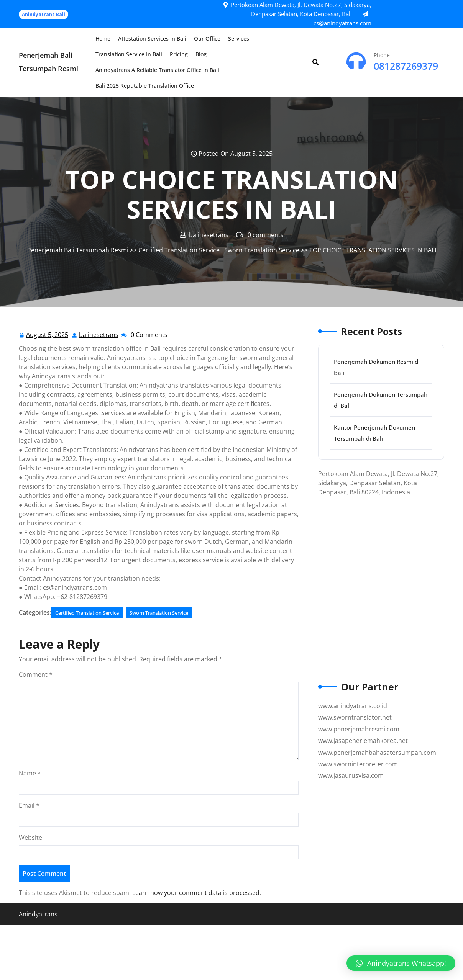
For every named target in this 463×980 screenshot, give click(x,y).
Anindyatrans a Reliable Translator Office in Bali (157, 70)
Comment (36, 674)
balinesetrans (99, 335)
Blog (201, 54)
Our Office (207, 38)
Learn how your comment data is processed (196, 893)
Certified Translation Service (179, 250)
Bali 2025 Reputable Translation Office (145, 86)
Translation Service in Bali (129, 54)
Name (30, 773)
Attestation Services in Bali (152, 38)
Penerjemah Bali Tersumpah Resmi (78, 250)
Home (103, 38)
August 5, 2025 (48, 335)
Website (30, 838)
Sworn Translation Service (262, 250)
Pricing (179, 54)
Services (239, 38)
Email (29, 805)
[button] (401, 963)
